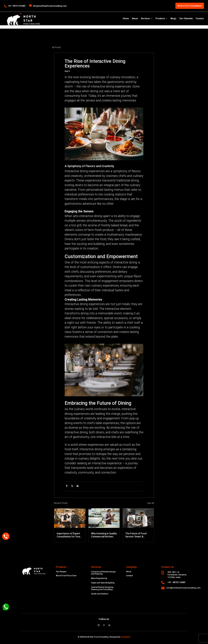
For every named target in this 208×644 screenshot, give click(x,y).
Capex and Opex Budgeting (103, 583)
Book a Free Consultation (190, 6)
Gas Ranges (61, 572)
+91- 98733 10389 (176, 582)
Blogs (173, 19)
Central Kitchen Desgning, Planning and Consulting (102, 588)
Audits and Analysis (100, 594)
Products (160, 19)
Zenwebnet (125, 637)
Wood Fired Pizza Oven (66, 576)
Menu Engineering (99, 578)
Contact (200, 19)
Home (126, 19)
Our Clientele (186, 19)
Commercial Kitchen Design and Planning (103, 573)
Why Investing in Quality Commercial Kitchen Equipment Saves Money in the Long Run (104, 535)
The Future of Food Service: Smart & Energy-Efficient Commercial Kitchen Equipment (136, 535)
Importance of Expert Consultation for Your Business (69, 535)
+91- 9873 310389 (17, 6)
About (135, 19)
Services (145, 19)
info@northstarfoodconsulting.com (184, 588)
